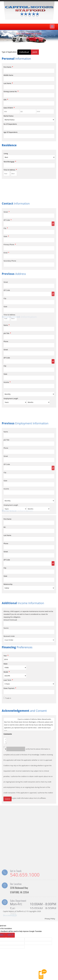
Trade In (8, 745)
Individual (24, 52)
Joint (35, 52)
